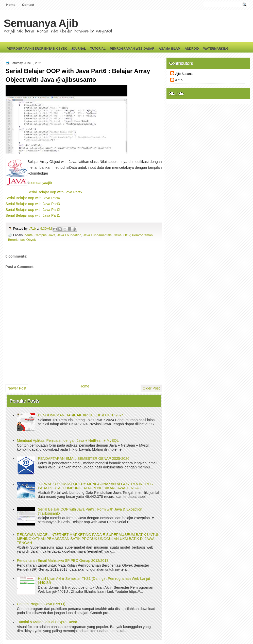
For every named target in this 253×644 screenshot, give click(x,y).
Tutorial (98, 49)
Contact (28, 5)
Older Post (151, 388)
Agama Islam (170, 49)
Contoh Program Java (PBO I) (41, 604)
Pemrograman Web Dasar (132, 49)
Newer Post (17, 388)
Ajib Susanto (184, 74)
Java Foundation (69, 235)
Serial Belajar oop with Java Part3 (33, 204)
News (117, 235)
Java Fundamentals (97, 235)
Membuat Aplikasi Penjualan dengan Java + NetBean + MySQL (68, 440)
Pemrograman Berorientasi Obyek (37, 49)
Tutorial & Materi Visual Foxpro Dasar (47, 622)
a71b (32, 228)
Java (52, 235)
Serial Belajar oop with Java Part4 (33, 198)
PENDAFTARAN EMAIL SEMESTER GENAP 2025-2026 (83, 459)
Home (11, 5)
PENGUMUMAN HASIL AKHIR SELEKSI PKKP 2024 (81, 415)
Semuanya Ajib (41, 23)
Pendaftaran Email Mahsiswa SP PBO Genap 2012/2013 (63, 561)
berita (29, 235)
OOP (127, 235)
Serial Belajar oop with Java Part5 (55, 192)
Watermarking (216, 49)
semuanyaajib (41, 183)
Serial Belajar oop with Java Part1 (33, 215)
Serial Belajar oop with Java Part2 (33, 210)
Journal (79, 49)
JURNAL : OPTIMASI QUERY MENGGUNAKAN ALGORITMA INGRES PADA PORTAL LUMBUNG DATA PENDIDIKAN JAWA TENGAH (95, 486)
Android (192, 49)
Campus (41, 235)
